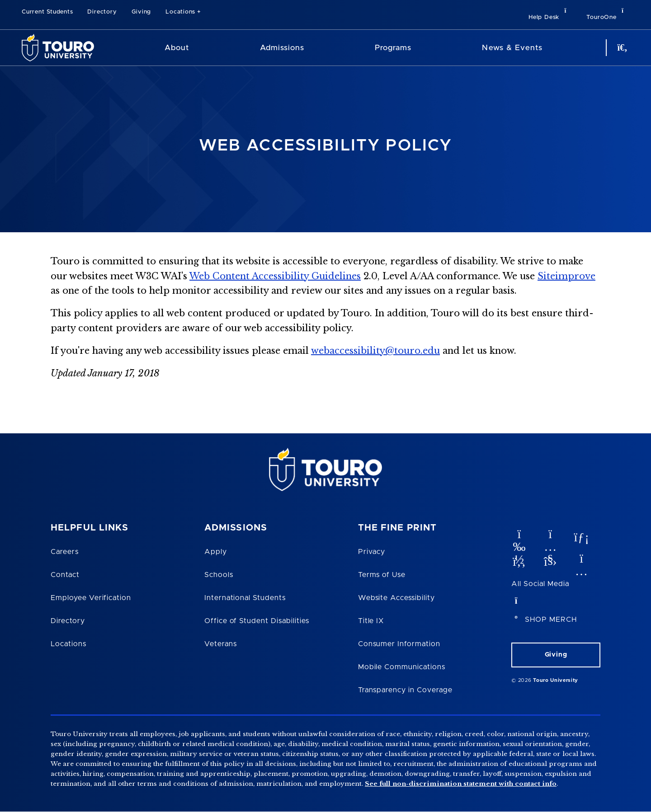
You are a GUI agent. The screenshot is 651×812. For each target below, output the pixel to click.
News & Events (512, 48)
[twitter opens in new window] (550, 559)
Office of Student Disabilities (257, 621)
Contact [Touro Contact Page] (65, 575)
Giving (142, 12)
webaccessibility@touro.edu (375, 351)
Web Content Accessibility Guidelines (275, 276)
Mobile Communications (402, 667)
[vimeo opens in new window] (519, 535)
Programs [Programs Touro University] (393, 48)
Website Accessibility (396, 598)
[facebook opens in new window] (519, 559)
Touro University (556, 680)
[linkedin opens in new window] (581, 535)
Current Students (47, 12)
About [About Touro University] (177, 48)
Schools (219, 575)
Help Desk (550, 14)
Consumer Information (399, 644)
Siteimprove (566, 276)
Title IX (371, 621)
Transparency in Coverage (405, 690)
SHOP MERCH (551, 620)
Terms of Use (382, 575)
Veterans (221, 644)
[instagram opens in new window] (581, 559)
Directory (102, 12)
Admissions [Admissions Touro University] (282, 48)
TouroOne (608, 14)
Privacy (372, 552)
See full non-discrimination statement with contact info (461, 784)
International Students (245, 598)
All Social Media (540, 584)
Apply (216, 552)
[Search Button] (621, 48)
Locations (180, 12)
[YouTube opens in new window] (550, 535)
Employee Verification (91, 598)
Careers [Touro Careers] (65, 552)
